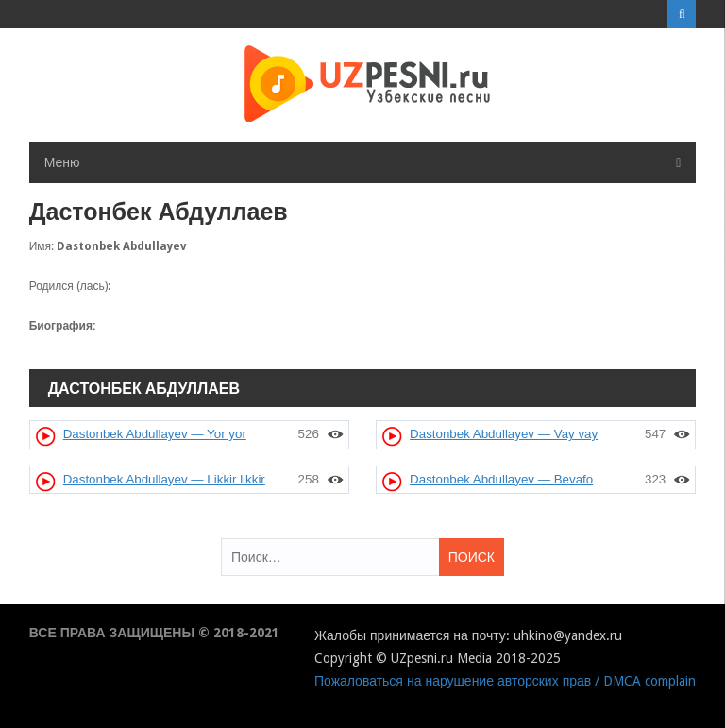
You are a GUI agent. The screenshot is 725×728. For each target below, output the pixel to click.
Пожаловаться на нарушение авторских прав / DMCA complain (505, 681)
